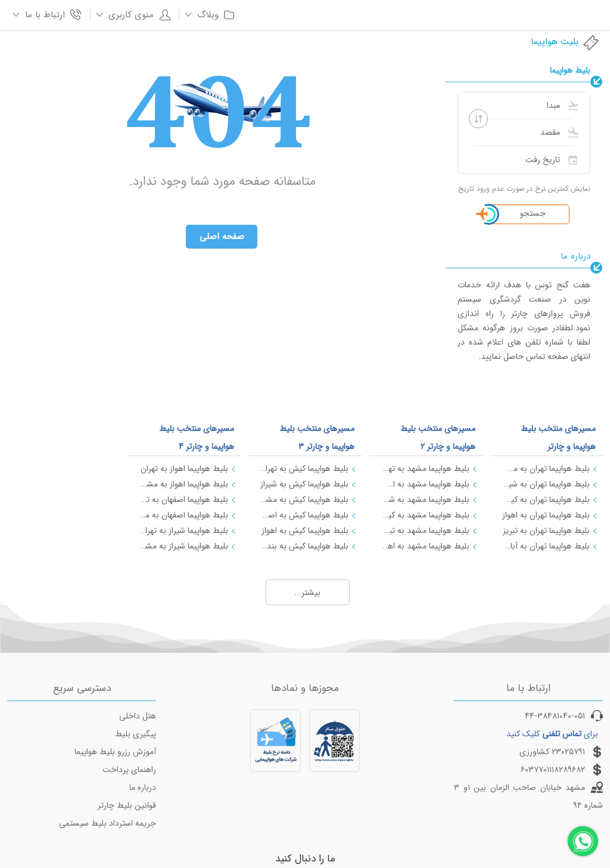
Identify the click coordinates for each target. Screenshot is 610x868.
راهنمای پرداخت (129, 770)
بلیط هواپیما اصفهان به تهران (183, 500)
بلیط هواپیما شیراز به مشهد (183, 546)
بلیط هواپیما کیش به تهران (304, 469)
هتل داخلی (138, 716)
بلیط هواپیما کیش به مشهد (304, 500)
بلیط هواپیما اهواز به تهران (184, 469)
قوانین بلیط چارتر (127, 805)
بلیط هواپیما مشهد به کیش (425, 515)
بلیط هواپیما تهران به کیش (546, 500)
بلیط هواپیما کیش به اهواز (305, 531)
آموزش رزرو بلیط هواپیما (115, 752)
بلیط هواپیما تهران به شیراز (546, 484)
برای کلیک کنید (552, 734)
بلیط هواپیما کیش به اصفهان (304, 515)
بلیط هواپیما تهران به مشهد (546, 469)
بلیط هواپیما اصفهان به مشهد (183, 515)
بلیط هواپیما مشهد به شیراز (425, 500)
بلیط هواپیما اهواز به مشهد (183, 484)
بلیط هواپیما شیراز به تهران (183, 531)
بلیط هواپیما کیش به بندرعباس (304, 546)
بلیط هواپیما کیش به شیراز (304, 484)
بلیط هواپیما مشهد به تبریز (425, 531)
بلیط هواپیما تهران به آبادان (546, 546)
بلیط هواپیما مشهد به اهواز (425, 546)
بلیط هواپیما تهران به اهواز (546, 515)
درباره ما (143, 788)
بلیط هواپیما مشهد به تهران (425, 469)
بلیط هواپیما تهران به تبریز (546, 531)
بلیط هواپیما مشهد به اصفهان (425, 484)
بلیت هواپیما (566, 42)
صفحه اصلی (222, 237)
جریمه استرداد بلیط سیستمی (108, 823)
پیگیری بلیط (136, 734)
